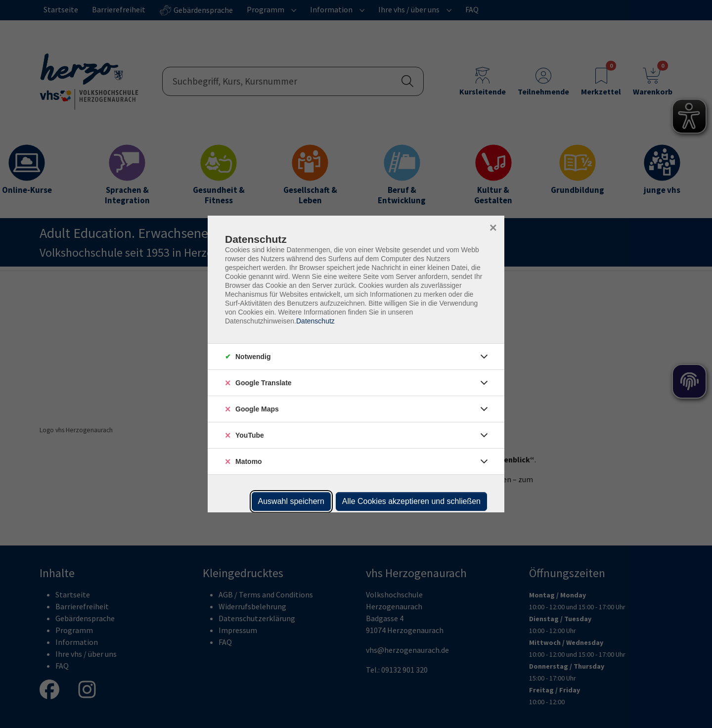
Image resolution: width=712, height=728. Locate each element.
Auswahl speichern (291, 501)
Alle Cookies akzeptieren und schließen (411, 501)
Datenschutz (315, 321)
